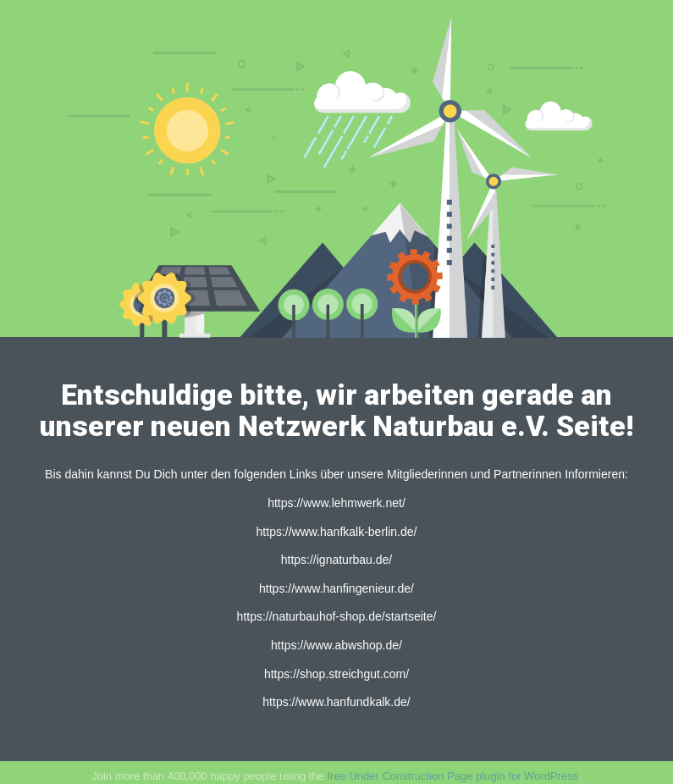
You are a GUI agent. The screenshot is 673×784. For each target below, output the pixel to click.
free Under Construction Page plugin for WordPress (452, 776)
